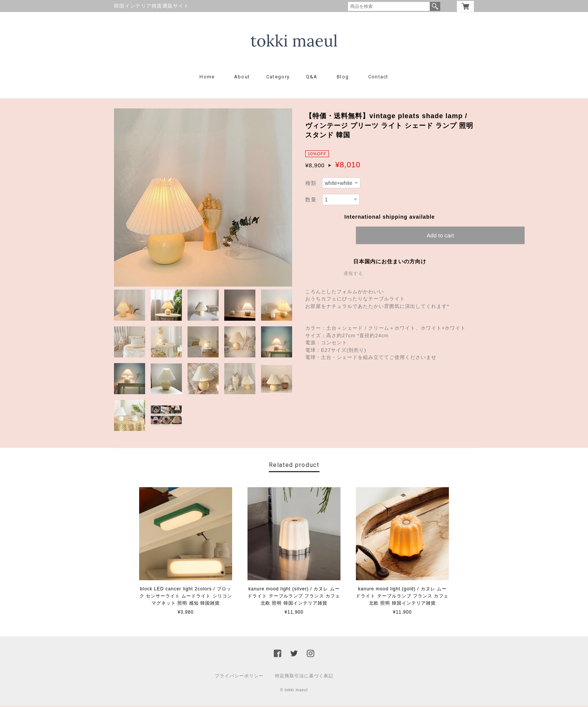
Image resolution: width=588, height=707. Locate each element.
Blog (343, 78)
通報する (353, 274)
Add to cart (440, 236)
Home (207, 78)
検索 (435, 6)
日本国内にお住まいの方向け (390, 262)
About (242, 78)
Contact (378, 78)
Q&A (312, 78)
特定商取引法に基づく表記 (304, 677)
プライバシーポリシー (239, 677)
